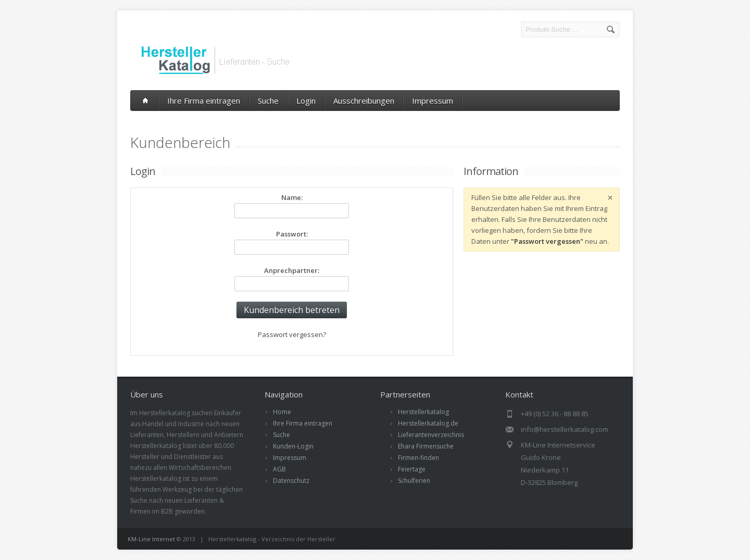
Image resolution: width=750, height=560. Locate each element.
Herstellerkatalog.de (428, 423)
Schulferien (414, 481)
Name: (292, 197)
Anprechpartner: (292, 270)
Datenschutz (291, 481)
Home (282, 412)
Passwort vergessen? (292, 334)
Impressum (433, 101)
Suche (268, 101)
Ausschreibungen (364, 101)
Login (306, 101)
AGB (279, 469)
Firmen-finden (418, 458)
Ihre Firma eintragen (204, 101)
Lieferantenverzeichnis (431, 435)
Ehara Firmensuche (426, 446)
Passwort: (292, 234)
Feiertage (412, 469)
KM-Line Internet (151, 539)
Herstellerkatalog (423, 412)
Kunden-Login (293, 446)
